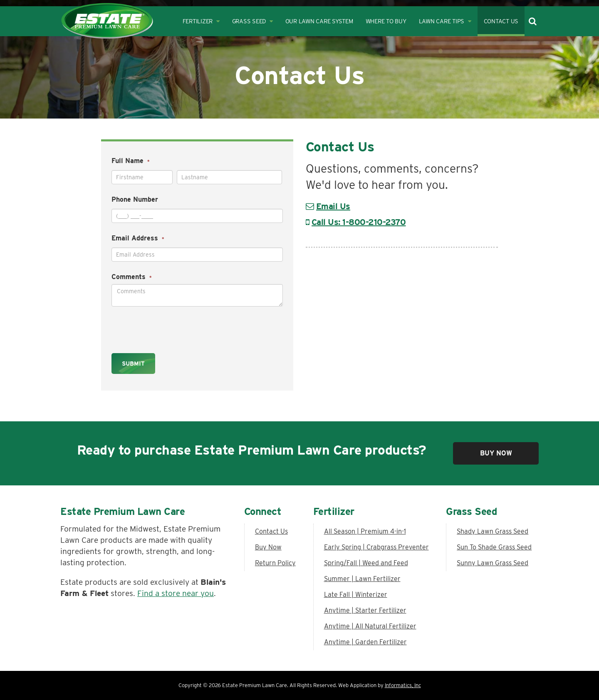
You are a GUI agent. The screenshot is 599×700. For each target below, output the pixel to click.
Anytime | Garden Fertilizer (365, 642)
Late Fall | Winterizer (356, 595)
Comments (132, 277)
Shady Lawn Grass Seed (493, 531)
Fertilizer (201, 21)
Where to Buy (386, 21)
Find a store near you (176, 593)
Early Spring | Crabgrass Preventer (376, 547)
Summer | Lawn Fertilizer (362, 579)
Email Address (138, 238)
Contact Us (501, 21)
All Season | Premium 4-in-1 (365, 531)
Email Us (333, 206)
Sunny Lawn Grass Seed (493, 563)
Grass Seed (252, 21)
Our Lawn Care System (319, 21)
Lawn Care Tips (445, 21)
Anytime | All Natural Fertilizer (370, 626)
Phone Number (135, 199)
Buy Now (496, 453)
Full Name (131, 161)
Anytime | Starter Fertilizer (365, 610)
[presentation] (165, 327)
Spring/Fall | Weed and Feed (366, 563)
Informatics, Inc (403, 685)
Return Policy (275, 563)
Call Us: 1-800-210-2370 (359, 222)
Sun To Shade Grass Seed (494, 547)
